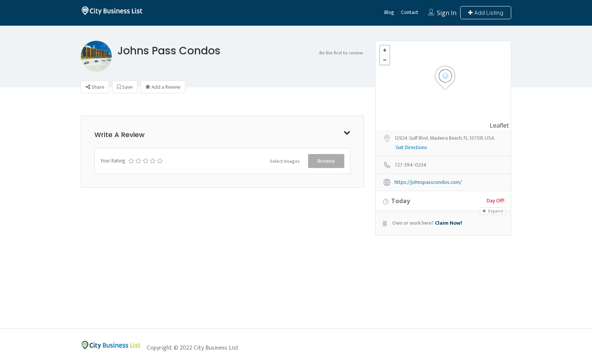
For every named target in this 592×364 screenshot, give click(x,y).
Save (125, 87)
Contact (410, 12)
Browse (326, 161)
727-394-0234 (411, 165)
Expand (493, 211)
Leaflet (499, 125)
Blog (389, 12)
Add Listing (486, 13)
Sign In (447, 13)
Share (95, 87)
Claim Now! (449, 223)
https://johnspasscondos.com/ (428, 183)
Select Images (285, 161)
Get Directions (411, 148)
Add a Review (163, 87)
